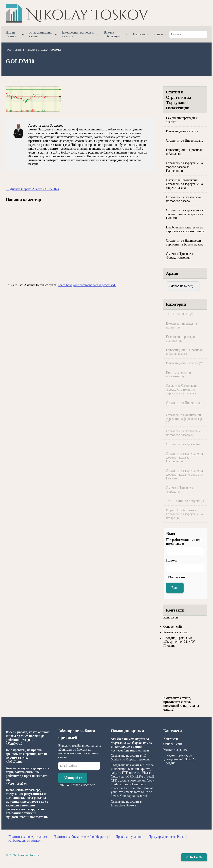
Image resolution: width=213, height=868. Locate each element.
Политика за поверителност (28, 837)
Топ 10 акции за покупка (183, 501)
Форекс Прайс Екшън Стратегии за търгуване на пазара (184, 514)
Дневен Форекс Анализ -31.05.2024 (32, 50)
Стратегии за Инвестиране (185, 141)
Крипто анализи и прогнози (179, 374)
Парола (172, 560)
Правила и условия (129, 837)
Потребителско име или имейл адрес (184, 542)
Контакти (160, 34)
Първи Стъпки (11, 34)
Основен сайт (173, 627)
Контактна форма (175, 632)
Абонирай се (73, 778)
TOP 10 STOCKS (178, 314)
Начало (9, 50)
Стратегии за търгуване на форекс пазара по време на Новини (185, 214)
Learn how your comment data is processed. (87, 285)
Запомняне (177, 577)
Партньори (141, 34)
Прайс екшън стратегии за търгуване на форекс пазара (185, 229)
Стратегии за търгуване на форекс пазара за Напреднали (184, 167)
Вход (175, 588)
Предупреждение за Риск (166, 837)
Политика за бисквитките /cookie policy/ (81, 837)
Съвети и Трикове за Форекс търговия (180, 256)
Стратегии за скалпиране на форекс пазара (183, 199)
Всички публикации (112, 34)
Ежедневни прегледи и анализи (78, 34)
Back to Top (194, 857)
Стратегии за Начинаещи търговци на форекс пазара (185, 242)
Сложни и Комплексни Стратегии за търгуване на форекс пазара (184, 184)
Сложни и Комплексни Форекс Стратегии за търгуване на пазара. (182, 389)
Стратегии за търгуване (182, 444)
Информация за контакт (25, 841)
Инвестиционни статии (40, 34)
